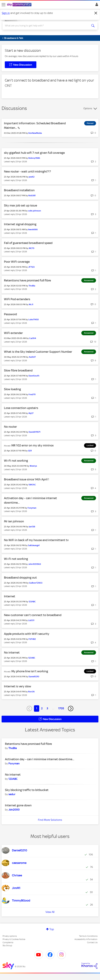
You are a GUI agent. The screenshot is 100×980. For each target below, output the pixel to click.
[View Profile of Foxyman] (32, 508)
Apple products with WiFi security (27, 634)
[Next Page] (71, 708)
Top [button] (52, 929)
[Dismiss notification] (96, 13)
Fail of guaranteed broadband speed (28, 243)
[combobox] (45, 26)
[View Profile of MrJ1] (31, 304)
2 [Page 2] (42, 708)
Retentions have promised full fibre (27, 280)
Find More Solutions (50, 820)
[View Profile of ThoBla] (32, 286)
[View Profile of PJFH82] (32, 639)
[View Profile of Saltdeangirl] (34, 545)
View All (50, 912)
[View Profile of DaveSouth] (34, 376)
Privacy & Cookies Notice (14, 939)
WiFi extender (13, 333)
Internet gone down (18, 805)
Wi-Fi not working (16, 461)
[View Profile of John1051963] (35, 564)
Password (10, 314)
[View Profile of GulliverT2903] (36, 583)
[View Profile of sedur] (12, 794)
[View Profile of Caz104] (33, 338)
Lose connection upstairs (21, 408)
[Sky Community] (20, 5)
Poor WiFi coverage (17, 262)
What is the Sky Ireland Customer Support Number (38, 352)
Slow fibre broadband (18, 370)
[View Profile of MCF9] (32, 248)
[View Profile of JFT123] (31, 267)
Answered (89, 280)
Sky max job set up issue (20, 205)
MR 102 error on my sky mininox (33, 445)
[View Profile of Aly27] (31, 413)
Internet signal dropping (20, 224)
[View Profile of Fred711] (32, 394)
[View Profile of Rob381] (32, 196)
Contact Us (92, 942)
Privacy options (10, 936)
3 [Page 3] (47, 708)
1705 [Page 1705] (61, 708)
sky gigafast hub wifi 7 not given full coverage (34, 153)
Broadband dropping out (20, 578)
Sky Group (7, 945)
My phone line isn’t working (30, 671)
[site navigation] (4, 5)
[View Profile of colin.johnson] (35, 211)
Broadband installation (19, 190)
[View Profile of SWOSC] (32, 485)
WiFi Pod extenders (17, 299)
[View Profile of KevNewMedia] (35, 133)
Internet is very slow (18, 686)
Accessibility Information (86, 939)
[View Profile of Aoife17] (32, 357)
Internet (10, 596)
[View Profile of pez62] (32, 177)
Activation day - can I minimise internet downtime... (40, 759)
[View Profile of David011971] (35, 432)
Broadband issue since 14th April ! (27, 479)
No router (10, 427)
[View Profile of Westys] (33, 466)
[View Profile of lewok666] (33, 229)
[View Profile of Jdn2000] (14, 810)
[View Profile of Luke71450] (34, 319)
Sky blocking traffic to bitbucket (27, 790)
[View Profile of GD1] (30, 451)
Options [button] (88, 108)
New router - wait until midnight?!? (27, 171)
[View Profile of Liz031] (31, 620)
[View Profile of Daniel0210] (34, 677)
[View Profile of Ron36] (31, 692)
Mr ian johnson (14, 521)
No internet (12, 653)
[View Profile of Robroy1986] (34, 158)
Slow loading (12, 389)
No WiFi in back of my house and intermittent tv (36, 540)
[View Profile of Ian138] (32, 527)
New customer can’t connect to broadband (33, 615)
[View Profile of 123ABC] (32, 602)
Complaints (8, 942)
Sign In (96, 5)
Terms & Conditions (88, 936)
